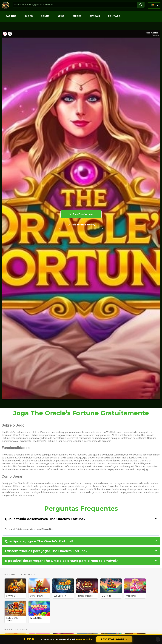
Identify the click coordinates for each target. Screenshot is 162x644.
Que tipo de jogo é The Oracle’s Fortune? (39, 541)
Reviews (95, 16)
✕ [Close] (158, 639)
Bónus (45, 16)
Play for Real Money (81, 225)
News (61, 16)
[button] (154, 5)
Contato (114, 16)
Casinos (11, 16)
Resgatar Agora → (114, 639)
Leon (29, 639)
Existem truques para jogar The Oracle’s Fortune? (46, 551)
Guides (77, 16)
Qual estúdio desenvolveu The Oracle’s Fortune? (45, 519)
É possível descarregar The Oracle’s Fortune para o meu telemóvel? (61, 561)
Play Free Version (81, 214)
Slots (29, 16)
